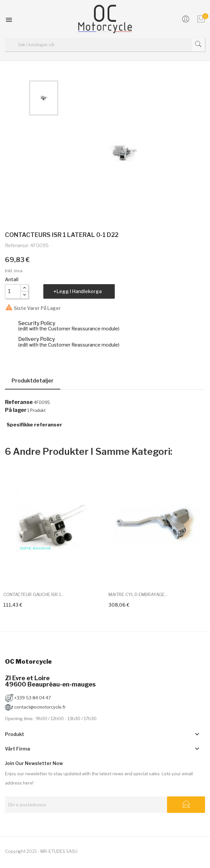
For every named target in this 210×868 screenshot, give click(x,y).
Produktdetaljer (33, 381)
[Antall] (13, 291)
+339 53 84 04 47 (28, 698)
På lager (16, 410)
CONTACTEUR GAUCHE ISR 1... (34, 594)
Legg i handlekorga (79, 291)
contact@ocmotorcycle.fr (35, 707)
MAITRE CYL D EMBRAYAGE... (138, 594)
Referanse (19, 402)
